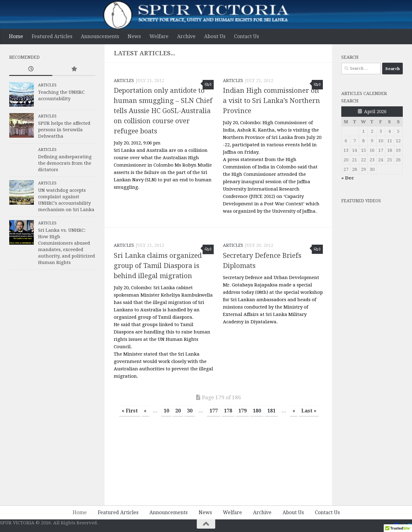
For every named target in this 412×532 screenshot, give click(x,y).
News (134, 36)
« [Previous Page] (145, 411)
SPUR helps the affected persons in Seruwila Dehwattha (64, 130)
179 (242, 411)
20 (178, 411)
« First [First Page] (130, 411)
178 (228, 411)
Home (16, 36)
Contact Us (246, 36)
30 (190, 411)
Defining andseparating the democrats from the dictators (65, 163)
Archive (186, 36)
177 (214, 411)
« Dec (348, 178)
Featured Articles (52, 36)
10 (166, 411)
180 (257, 411)
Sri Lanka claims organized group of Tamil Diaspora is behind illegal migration (158, 266)
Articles (124, 81)
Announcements (100, 36)
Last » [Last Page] (309, 411)
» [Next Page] (294, 411)
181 (271, 411)
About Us (215, 36)
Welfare (159, 36)
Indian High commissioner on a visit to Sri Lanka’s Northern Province (271, 101)
